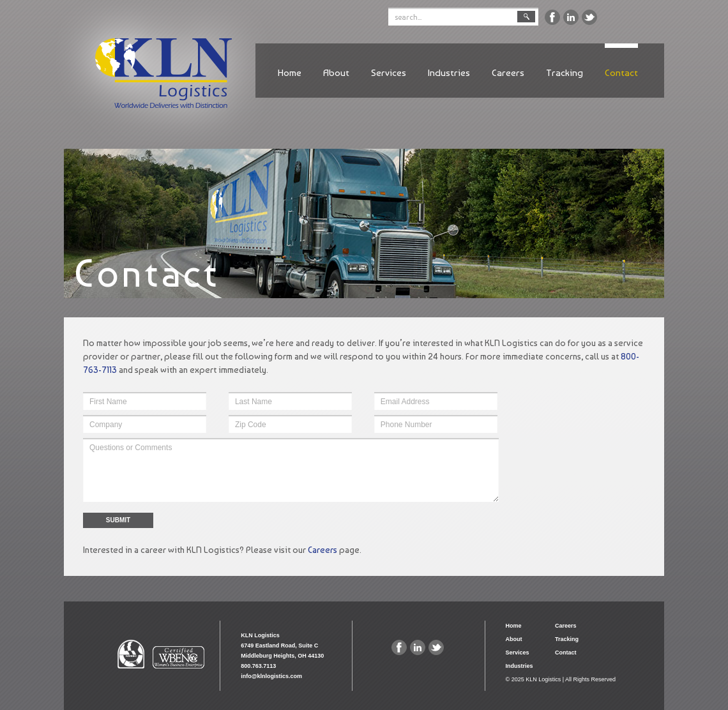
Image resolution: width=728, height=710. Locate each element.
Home (290, 73)
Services (389, 73)
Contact (621, 73)
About (336, 73)
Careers (508, 73)
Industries (449, 73)
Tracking (565, 73)
